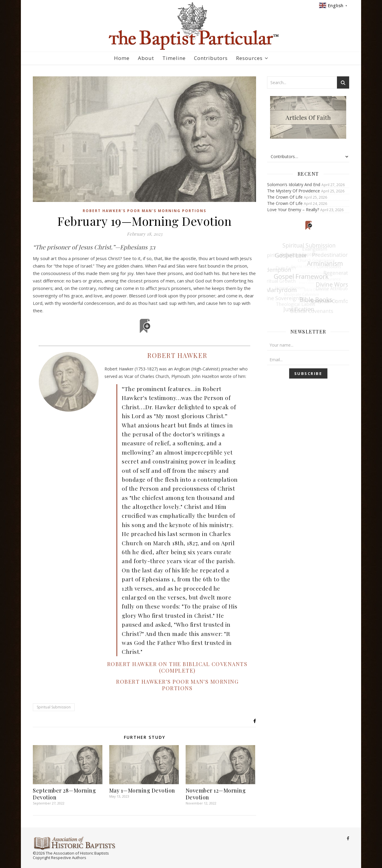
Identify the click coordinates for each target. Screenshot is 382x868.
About (146, 58)
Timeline (174, 58)
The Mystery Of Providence (294, 191)
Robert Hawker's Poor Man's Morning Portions (144, 211)
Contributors (211, 58)
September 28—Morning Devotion (64, 794)
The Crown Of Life (285, 197)
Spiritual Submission (54, 707)
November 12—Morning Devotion (216, 794)
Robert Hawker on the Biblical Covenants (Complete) (177, 667)
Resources (249, 58)
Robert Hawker (177, 355)
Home (122, 58)
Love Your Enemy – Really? (293, 210)
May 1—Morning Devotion (142, 790)
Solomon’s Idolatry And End (294, 184)
